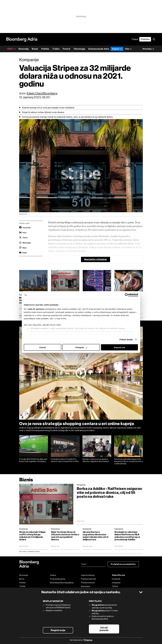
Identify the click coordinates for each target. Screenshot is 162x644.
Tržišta (56, 49)
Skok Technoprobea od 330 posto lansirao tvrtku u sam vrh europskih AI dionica (65, 536)
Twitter (115, 586)
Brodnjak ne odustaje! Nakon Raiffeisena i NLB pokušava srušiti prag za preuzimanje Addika (127, 536)
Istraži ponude (104, 629)
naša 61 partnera (36, 309)
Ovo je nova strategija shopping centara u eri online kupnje (77, 424)
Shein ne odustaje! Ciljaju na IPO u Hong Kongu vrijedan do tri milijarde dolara (32, 536)
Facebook (116, 579)
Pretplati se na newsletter (123, 564)
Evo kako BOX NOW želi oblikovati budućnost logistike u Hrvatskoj (33, 460)
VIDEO (12, 49)
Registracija (58, 630)
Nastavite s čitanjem (96, 259)
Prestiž (66, 49)
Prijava (135, 39)
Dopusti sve (119, 347)
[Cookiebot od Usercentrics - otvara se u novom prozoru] (127, 295)
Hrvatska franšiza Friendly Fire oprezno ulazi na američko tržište (65, 460)
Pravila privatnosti (88, 579)
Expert (117, 49)
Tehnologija (79, 49)
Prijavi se (88, 640)
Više (128, 49)
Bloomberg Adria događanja (62, 583)
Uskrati (43, 347)
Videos (53, 575)
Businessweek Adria (99, 49)
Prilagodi (81, 347)
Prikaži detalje (126, 339)
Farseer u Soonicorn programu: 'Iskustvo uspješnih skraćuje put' (96, 460)
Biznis (35, 49)
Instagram (116, 583)
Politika (45, 49)
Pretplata (145, 39)
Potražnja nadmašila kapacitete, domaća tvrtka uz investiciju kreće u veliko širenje (128, 461)
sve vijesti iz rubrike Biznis (29, 552)
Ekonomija (24, 49)
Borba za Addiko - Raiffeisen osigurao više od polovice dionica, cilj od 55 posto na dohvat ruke (110, 493)
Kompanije (81, 485)
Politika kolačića (88, 583)
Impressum (86, 586)
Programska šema (58, 579)
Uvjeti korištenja (88, 575)
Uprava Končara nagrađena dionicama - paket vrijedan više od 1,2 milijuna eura (96, 536)
